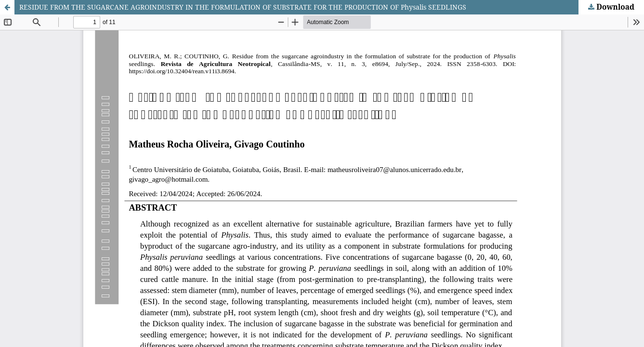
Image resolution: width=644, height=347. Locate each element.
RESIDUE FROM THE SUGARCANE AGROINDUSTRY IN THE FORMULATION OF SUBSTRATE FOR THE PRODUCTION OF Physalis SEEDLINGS (243, 7)
